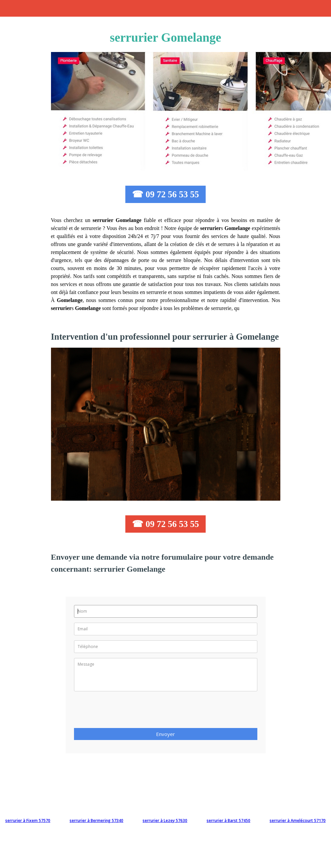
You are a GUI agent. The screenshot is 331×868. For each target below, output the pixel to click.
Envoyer (165, 734)
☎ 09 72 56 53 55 (165, 194)
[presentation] (125, 712)
